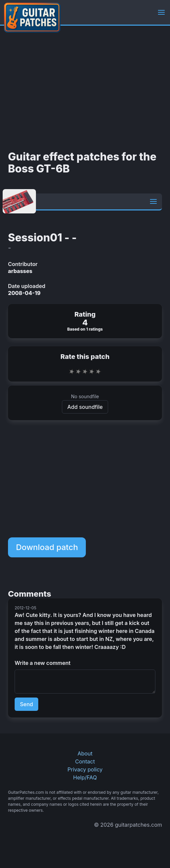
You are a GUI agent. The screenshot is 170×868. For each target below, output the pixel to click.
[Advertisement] (85, 88)
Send (26, 704)
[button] (161, 12)
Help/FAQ (85, 777)
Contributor (23, 264)
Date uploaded (27, 286)
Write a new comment (43, 663)
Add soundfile (85, 407)
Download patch (47, 547)
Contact (85, 761)
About (85, 753)
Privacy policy (85, 769)
